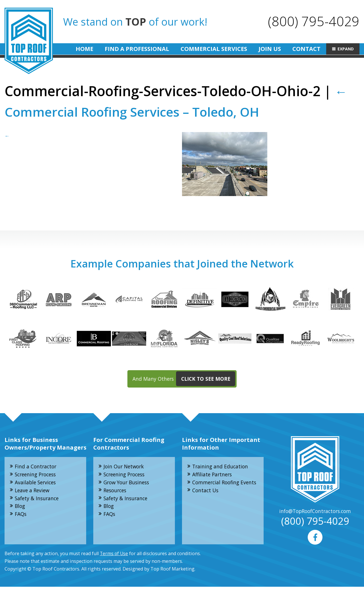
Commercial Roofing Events (217, 488)
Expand (346, 49)
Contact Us (206, 500)
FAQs (21, 516)
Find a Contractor (37, 467)
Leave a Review (33, 492)
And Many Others (184, 380)
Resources (116, 492)
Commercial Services (214, 49)
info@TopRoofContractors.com (315, 512)
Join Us (270, 49)
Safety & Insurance (38, 500)
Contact (306, 49)
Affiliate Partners (213, 475)
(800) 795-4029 (313, 21)
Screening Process (37, 475)
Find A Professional (137, 49)
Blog (21, 508)
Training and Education (221, 467)
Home (84, 49)
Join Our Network (125, 467)
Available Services (37, 484)
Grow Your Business (128, 484)
